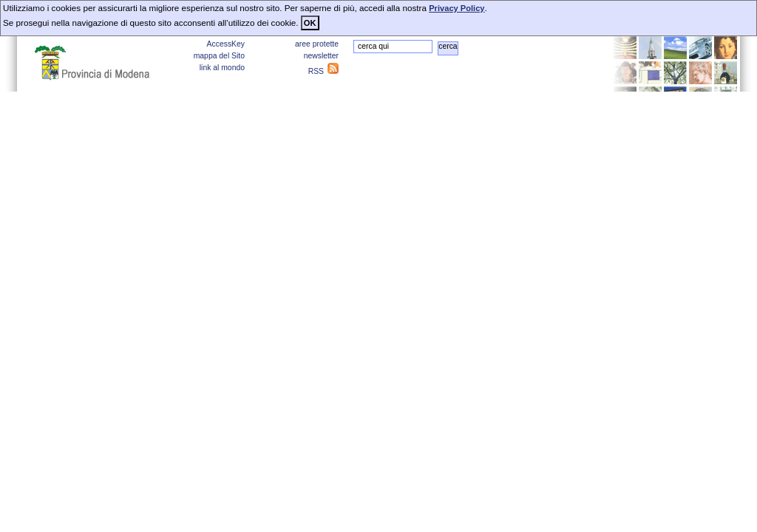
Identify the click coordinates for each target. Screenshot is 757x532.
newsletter (321, 56)
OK (310, 23)
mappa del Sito (219, 56)
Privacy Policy (456, 8)
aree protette (317, 44)
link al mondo (222, 68)
